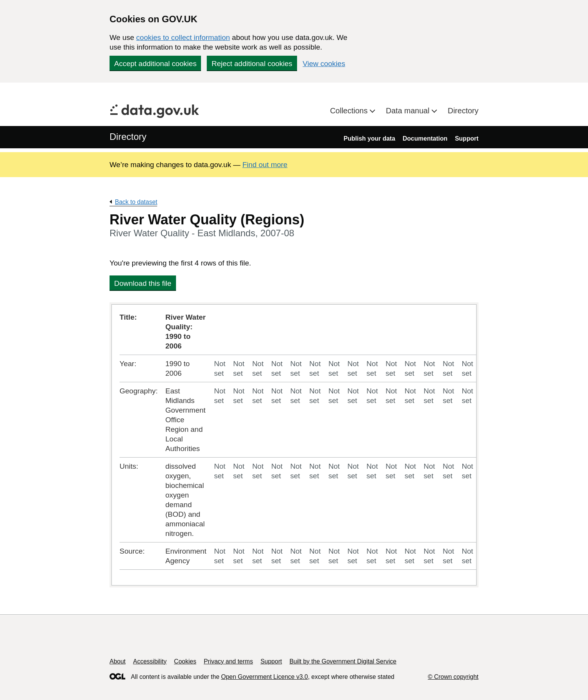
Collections (350, 111)
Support (467, 139)
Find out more (265, 165)
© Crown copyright (453, 677)
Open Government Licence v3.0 (264, 677)
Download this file (143, 283)
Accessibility (150, 661)
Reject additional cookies (252, 64)
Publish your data (369, 139)
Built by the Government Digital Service (343, 661)
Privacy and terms (228, 661)
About (118, 661)
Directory (463, 111)
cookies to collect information (183, 37)
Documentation (425, 139)
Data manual (409, 111)
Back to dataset (136, 202)
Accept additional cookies (155, 64)
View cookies (324, 64)
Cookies (185, 661)
